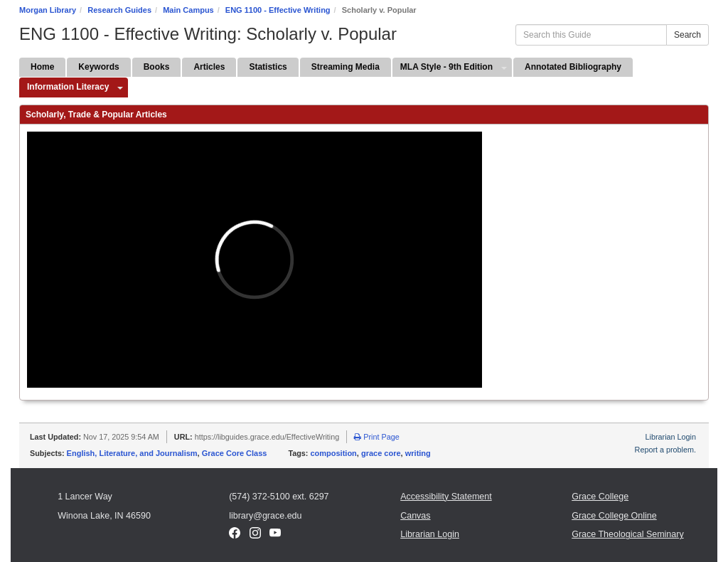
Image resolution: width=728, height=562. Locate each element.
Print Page (376, 437)
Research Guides (119, 10)
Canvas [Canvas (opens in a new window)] (415, 516)
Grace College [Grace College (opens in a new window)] (600, 497)
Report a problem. (665, 450)
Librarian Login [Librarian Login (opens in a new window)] (430, 534)
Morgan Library (48, 10)
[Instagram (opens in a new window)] (255, 536)
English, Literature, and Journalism (132, 453)
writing (418, 453)
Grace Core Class (235, 453)
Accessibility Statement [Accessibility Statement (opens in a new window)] (446, 497)
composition (333, 453)
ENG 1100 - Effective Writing (278, 10)
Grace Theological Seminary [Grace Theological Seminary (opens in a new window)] (627, 534)
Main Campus (188, 10)
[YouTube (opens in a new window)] (275, 536)
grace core (381, 453)
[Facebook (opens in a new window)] (235, 536)
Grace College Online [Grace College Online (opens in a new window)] (614, 516)
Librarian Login (671, 437)
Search (687, 35)
